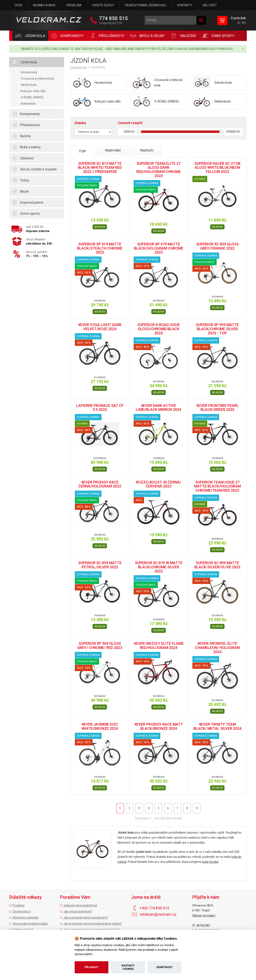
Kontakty (185, 5)
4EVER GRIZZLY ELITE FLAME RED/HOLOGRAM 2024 (159, 646)
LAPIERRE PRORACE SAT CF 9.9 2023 (100, 408)
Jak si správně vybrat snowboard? (86, 918)
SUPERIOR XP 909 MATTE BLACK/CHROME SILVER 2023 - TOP (217, 329)
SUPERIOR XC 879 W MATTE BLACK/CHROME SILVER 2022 (159, 567)
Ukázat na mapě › (204, 915)
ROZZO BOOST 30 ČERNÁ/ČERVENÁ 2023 (159, 484)
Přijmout (91, 967)
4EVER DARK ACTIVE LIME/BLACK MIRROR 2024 (159, 408)
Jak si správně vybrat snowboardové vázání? (93, 924)
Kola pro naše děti (33, 91)
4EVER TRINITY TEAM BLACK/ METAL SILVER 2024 (217, 726)
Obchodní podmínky (26, 918)
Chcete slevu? (103, 5)
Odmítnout (164, 967)
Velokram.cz (78, 67)
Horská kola (29, 72)
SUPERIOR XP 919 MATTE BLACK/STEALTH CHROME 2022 (100, 248)
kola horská (210, 862)
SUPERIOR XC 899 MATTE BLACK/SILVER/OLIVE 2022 (217, 565)
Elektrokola (28, 104)
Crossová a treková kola (37, 79)
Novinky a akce (44, 5)
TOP (82, 151)
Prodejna (74, 5)
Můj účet (210, 5)
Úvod (18, 5)
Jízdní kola (98, 67)
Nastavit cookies (128, 967)
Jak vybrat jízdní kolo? (78, 911)
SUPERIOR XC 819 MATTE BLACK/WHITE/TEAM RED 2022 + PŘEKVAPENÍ (100, 168)
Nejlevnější (113, 150)
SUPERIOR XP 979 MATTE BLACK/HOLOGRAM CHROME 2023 (159, 248)
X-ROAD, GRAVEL (32, 97)
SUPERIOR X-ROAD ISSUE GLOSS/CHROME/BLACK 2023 (159, 329)
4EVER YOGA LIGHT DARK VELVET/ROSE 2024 (100, 327)
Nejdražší (147, 150)
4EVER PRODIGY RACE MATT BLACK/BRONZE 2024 (159, 726)
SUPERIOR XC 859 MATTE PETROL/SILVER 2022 (100, 565)
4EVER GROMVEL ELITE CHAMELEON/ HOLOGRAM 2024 (217, 648)
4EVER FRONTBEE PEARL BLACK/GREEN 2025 (217, 408)
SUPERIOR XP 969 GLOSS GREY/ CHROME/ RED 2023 (100, 646)
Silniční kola (29, 85)
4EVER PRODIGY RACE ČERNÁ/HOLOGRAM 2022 (100, 484)
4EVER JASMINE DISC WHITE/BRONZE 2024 (100, 726)
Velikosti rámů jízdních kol (146, 5)
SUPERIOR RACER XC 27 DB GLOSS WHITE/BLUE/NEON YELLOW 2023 (217, 168)
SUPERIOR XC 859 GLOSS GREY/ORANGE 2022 (217, 246)
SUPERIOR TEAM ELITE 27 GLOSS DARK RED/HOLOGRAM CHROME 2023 (159, 170)
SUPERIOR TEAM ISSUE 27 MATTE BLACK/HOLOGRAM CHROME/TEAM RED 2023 (217, 486)
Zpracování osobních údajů (30, 924)
